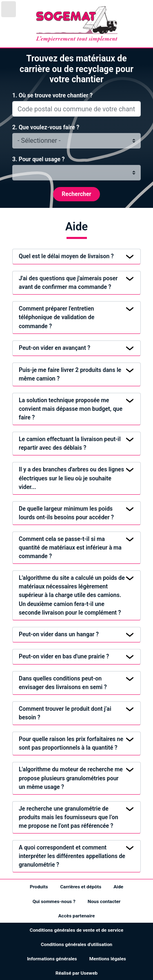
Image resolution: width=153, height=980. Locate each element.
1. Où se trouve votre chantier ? (52, 95)
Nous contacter (104, 901)
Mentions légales (108, 959)
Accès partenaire (77, 916)
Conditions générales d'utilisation (76, 944)
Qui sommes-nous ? (54, 901)
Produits (39, 887)
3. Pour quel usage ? (39, 159)
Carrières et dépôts (81, 887)
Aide (118, 887)
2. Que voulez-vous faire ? (46, 127)
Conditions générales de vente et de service (76, 930)
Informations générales (52, 959)
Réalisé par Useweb (76, 973)
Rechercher (76, 194)
